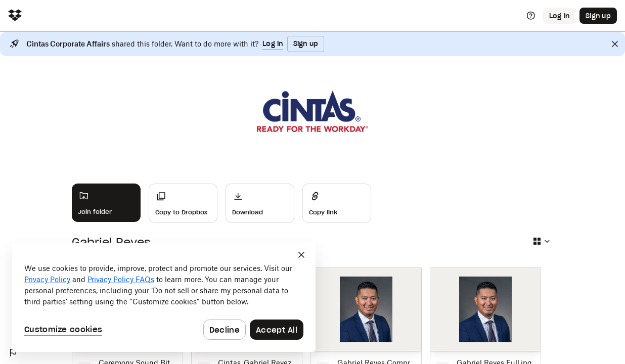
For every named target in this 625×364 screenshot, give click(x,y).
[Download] (260, 203)
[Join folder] (106, 203)
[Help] (531, 16)
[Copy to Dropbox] (183, 203)
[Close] (615, 44)
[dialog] (164, 297)
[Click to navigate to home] (15, 16)
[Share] (337, 203)
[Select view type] (541, 241)
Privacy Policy (47, 279)
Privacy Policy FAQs (121, 279)
